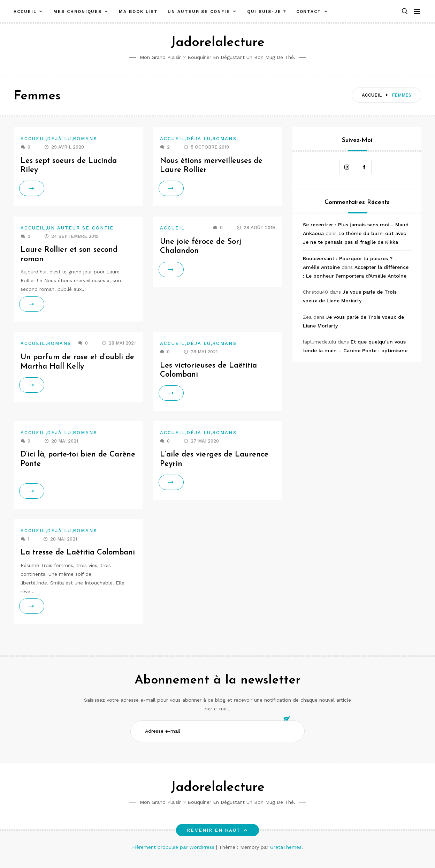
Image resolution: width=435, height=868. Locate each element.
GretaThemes (286, 856)
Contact (309, 12)
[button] (405, 12)
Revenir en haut (217, 840)
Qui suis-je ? (267, 12)
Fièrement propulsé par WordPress (174, 856)
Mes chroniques (78, 12)
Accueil (25, 12)
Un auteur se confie (199, 12)
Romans (85, 139)
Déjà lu (59, 139)
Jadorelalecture (217, 43)
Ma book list (138, 12)
